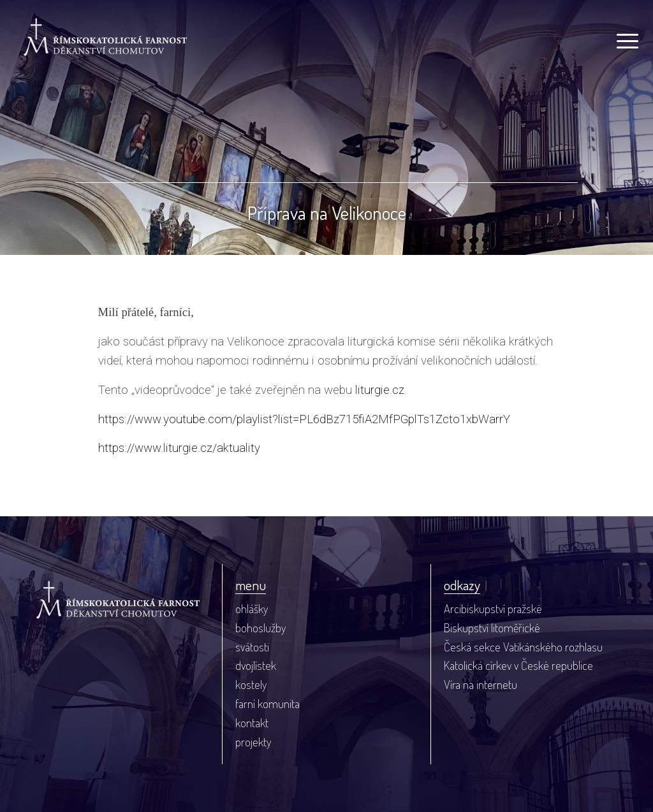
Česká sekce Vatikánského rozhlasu (523, 647)
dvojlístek (256, 665)
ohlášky (252, 608)
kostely (251, 684)
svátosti (252, 647)
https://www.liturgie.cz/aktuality (179, 448)
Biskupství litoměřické (492, 627)
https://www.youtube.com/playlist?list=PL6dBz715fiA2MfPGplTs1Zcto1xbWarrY (304, 419)
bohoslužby (260, 627)
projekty (253, 742)
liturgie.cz (380, 390)
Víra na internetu (481, 684)
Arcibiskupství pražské (493, 608)
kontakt (252, 722)
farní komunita (268, 703)
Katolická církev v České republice (518, 665)
